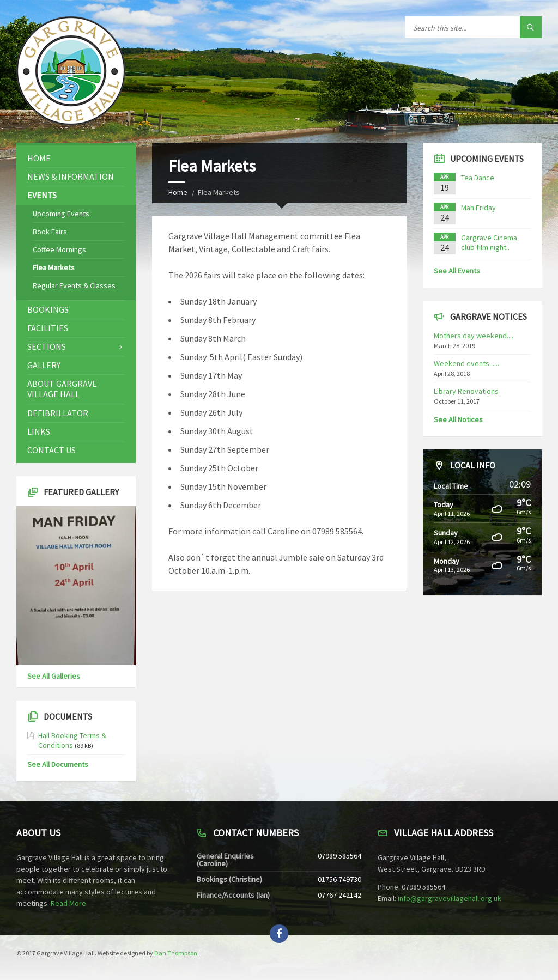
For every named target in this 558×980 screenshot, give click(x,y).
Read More (68, 903)
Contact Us (51, 450)
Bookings (48, 309)
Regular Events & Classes (74, 285)
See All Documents (58, 764)
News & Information (71, 176)
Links (39, 431)
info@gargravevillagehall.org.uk (450, 898)
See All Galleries (54, 676)
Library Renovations (466, 391)
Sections (47, 346)
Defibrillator (58, 413)
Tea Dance (478, 178)
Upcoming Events (61, 214)
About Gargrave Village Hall (62, 389)
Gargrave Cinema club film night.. (489, 242)
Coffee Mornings (59, 249)
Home (178, 192)
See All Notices (458, 419)
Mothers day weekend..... (474, 336)
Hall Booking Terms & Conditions (72, 740)
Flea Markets (54, 267)
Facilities (48, 328)
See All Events (457, 271)
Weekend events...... (466, 363)
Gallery (44, 365)
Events (42, 195)
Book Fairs (50, 232)
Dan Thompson (176, 953)
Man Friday (478, 208)
